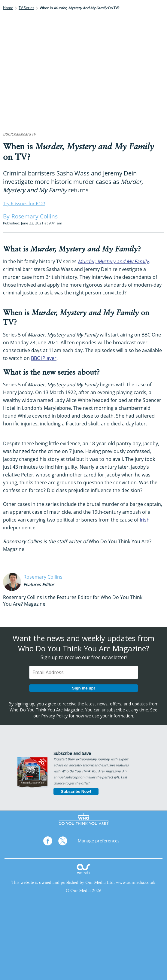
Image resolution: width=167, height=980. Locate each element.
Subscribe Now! (76, 791)
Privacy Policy (54, 716)
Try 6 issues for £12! (24, 203)
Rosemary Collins (43, 577)
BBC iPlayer (44, 358)
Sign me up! (83, 688)
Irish (145, 520)
